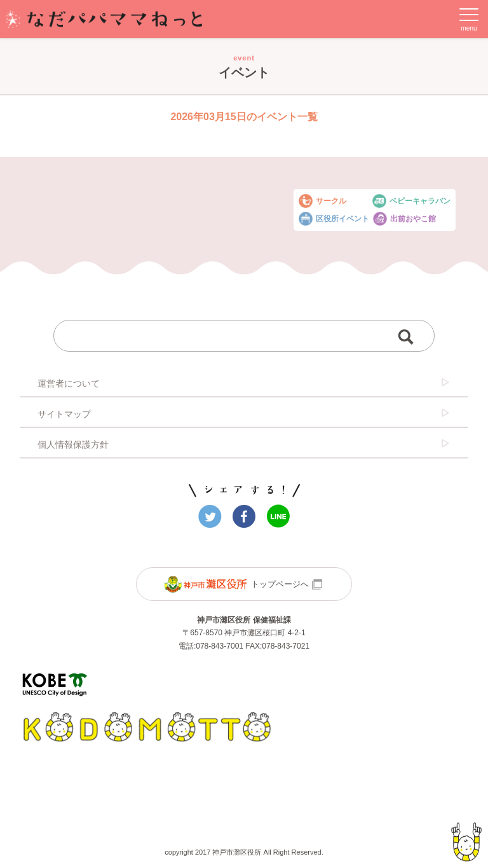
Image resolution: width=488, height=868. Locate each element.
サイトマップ (244, 413)
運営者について (244, 383)
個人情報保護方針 (244, 444)
